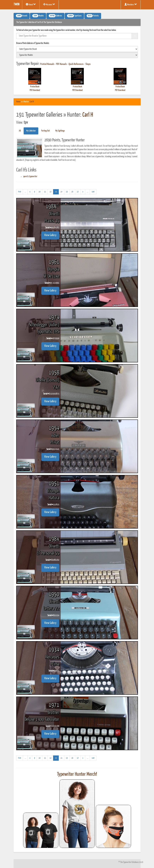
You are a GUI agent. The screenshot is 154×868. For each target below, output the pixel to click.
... (26, 192)
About (31, 4)
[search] (77, 49)
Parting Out (46, 131)
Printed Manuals (47, 64)
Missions (49, 4)
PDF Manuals (61, 64)
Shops (88, 64)
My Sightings (60, 131)
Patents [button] (93, 16)
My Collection (31, 131)
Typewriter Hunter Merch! (77, 774)
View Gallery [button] (50, 235)
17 (78, 192)
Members (131, 4)
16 (72, 192)
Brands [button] (22, 16)
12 (50, 192)
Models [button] (38, 16)
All (20, 131)
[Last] (93, 192)
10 (40, 192)
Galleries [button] (55, 16)
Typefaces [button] (74, 16)
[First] (20, 192)
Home (18, 102)
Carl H (32, 102)
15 (67, 192)
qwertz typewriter (30, 177)
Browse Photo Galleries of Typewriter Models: (33, 43)
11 (45, 192)
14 (61, 192)
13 (57, 191)
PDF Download (35, 90)
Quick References (76, 64)
